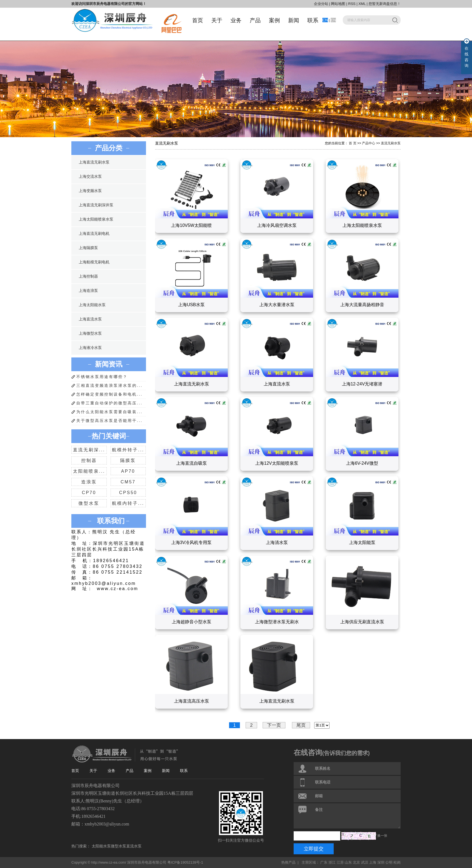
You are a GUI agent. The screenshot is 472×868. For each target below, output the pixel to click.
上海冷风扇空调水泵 (277, 225)
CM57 (128, 482)
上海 (373, 862)
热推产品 (288, 862)
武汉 (365, 862)
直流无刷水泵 (391, 143)
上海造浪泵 (88, 291)
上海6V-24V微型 (362, 463)
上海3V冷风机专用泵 (192, 542)
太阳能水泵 (101, 846)
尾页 (301, 725)
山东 (348, 862)
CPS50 (128, 493)
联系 (313, 20)
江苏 (340, 862)
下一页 (274, 725)
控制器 (89, 460)
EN (333, 20)
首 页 (352, 143)
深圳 (381, 862)
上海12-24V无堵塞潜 (362, 384)
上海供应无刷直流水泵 (362, 622)
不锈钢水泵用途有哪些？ (102, 377)
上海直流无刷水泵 (94, 162)
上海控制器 (88, 276)
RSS (352, 4)
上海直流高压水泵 (192, 701)
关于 (217, 20)
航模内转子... (128, 503)
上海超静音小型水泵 (192, 622)
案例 (274, 20)
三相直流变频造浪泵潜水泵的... (109, 385)
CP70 (89, 493)
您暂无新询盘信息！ (385, 4)
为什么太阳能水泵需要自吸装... (109, 412)
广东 (324, 862)
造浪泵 (89, 482)
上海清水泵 (277, 542)
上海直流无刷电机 (94, 234)
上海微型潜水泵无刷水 (277, 622)
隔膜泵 (128, 460)
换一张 (382, 836)
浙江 (332, 862)
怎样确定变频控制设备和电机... (109, 394)
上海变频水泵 (90, 191)
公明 (389, 862)
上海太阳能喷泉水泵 (96, 219)
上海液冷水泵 (90, 348)
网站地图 (339, 4)
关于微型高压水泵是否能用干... (109, 421)
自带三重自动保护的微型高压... (109, 403)
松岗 (397, 862)
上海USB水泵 (191, 305)
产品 (255, 20)
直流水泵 (134, 846)
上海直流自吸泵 (192, 463)
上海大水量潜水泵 (277, 305)
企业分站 (321, 4)
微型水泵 (89, 503)
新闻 (294, 20)
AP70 (128, 471)
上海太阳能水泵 (92, 305)
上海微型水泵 (90, 333)
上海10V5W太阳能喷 (191, 225)
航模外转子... (128, 450)
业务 (236, 20)
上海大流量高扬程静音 (362, 305)
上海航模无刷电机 (94, 262)
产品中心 (369, 143)
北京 (356, 862)
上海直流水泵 (90, 319)
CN (325, 20)
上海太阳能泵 (362, 542)
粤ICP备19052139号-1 (185, 862)
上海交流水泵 (90, 177)
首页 (198, 20)
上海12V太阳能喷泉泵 (277, 463)
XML (362, 4)
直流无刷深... (89, 450)
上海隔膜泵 (88, 248)
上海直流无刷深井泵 (96, 205)
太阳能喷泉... (89, 471)
